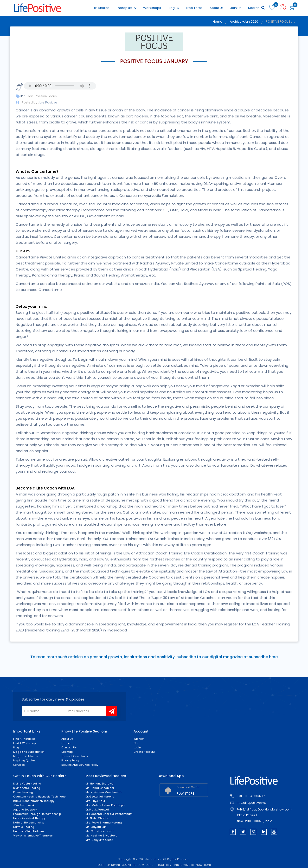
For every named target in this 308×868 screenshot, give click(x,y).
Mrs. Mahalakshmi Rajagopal (105, 805)
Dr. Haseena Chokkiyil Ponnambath (109, 814)
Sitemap (67, 752)
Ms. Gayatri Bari (96, 827)
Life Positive (48, 102)
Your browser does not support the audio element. (60, 86)
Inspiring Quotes (24, 761)
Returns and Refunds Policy (80, 765)
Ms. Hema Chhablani (100, 788)
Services (19, 765)
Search (256, 8)
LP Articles (101, 8)
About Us (216, 8)
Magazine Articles (26, 756)
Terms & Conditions (75, 756)
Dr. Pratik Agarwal (97, 810)
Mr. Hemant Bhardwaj (100, 784)
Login (137, 748)
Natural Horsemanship (29, 823)
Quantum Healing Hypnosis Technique (39, 797)
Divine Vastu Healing (27, 784)
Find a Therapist (24, 739)
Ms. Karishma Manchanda (103, 792)
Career (66, 743)
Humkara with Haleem (29, 831)
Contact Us (69, 748)
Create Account (144, 752)
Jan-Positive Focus (42, 96)
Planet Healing (23, 792)
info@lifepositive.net (251, 803)
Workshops (152, 8)
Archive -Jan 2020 (244, 22)
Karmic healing (24, 827)
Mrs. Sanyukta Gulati (99, 840)
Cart (137, 743)
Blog (173, 8)
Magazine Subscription (29, 752)
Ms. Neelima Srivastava (101, 836)
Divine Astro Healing (27, 788)
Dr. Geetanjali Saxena (100, 797)
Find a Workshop (24, 743)
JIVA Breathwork (24, 805)
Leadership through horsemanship (37, 814)
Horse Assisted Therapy (29, 818)
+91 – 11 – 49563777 (251, 796)
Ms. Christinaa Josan (100, 831)
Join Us (235, 8)
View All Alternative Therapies (33, 836)
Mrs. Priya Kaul (95, 801)
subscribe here (263, 657)
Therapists (126, 8)
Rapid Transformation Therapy (34, 801)
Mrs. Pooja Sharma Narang (104, 823)
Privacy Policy (70, 761)
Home (217, 22)
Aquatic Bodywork (25, 810)
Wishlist (139, 739)
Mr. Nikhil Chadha (97, 818)
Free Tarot (193, 8)
